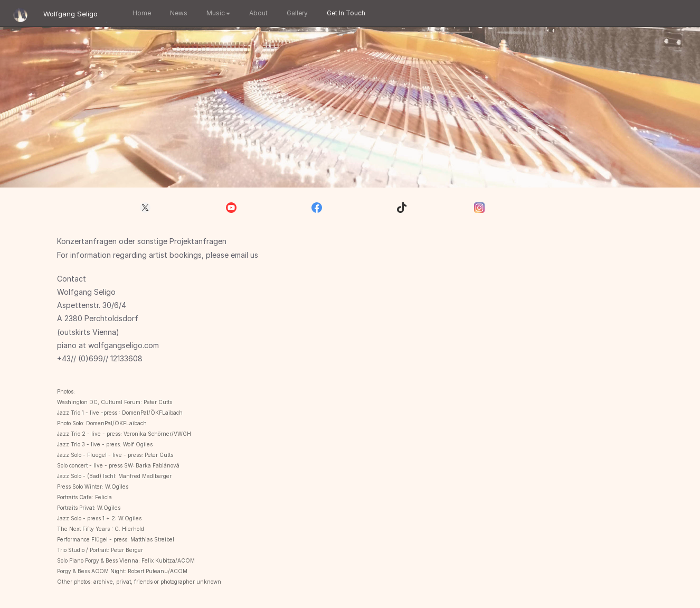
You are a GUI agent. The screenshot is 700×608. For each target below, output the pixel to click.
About (257, 13)
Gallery (296, 13)
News (177, 13)
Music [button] (217, 13)
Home (140, 13)
